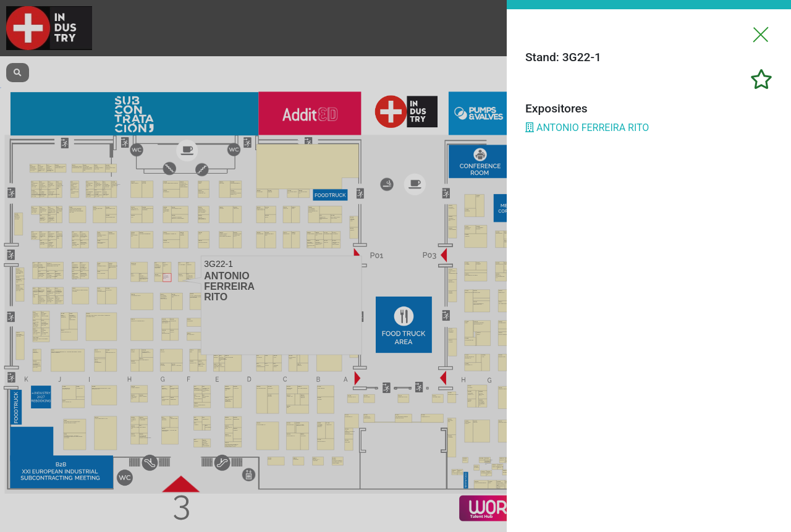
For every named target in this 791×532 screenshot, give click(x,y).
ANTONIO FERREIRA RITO (587, 128)
